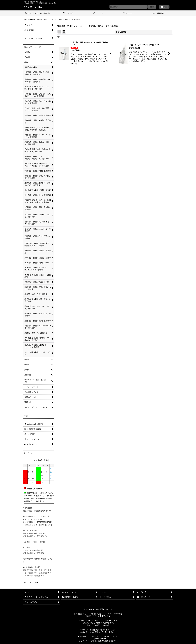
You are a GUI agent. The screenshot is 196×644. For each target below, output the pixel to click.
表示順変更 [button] (121, 32)
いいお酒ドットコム (33, 7)
